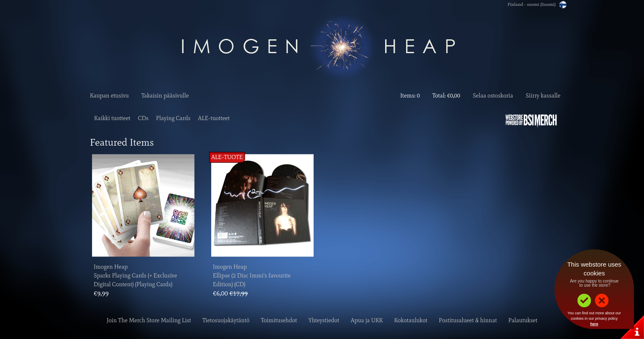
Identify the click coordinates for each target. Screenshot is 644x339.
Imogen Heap (111, 267)
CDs (143, 118)
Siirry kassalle (543, 96)
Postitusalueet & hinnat (468, 320)
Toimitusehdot (279, 320)
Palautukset (523, 320)
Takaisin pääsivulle (165, 96)
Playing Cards (173, 118)
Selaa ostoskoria (493, 96)
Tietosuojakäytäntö (226, 320)
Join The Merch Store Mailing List (149, 320)
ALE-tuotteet (214, 118)
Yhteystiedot (324, 320)
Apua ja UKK (367, 320)
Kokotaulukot (411, 320)
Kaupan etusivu (109, 96)
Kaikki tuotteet (112, 118)
